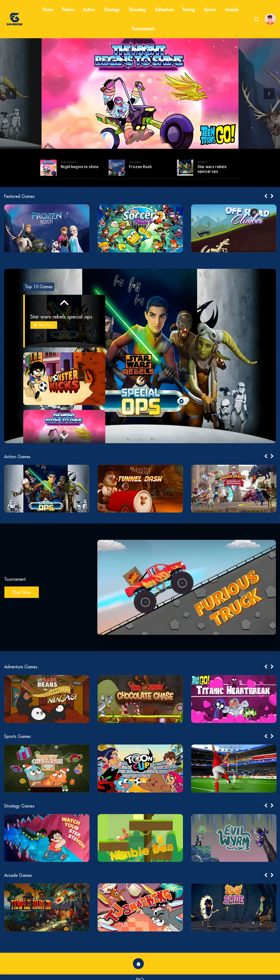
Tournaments (143, 29)
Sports (210, 10)
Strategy (112, 10)
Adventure (164, 10)
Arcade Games (18, 875)
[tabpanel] (47, 228)
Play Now (44, 325)
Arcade (232, 10)
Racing (189, 10)
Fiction (68, 10)
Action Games (17, 457)
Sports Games (17, 736)
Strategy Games (19, 806)
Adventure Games (21, 667)
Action (89, 10)
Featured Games (19, 196)
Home (48, 10)
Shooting (137, 10)
